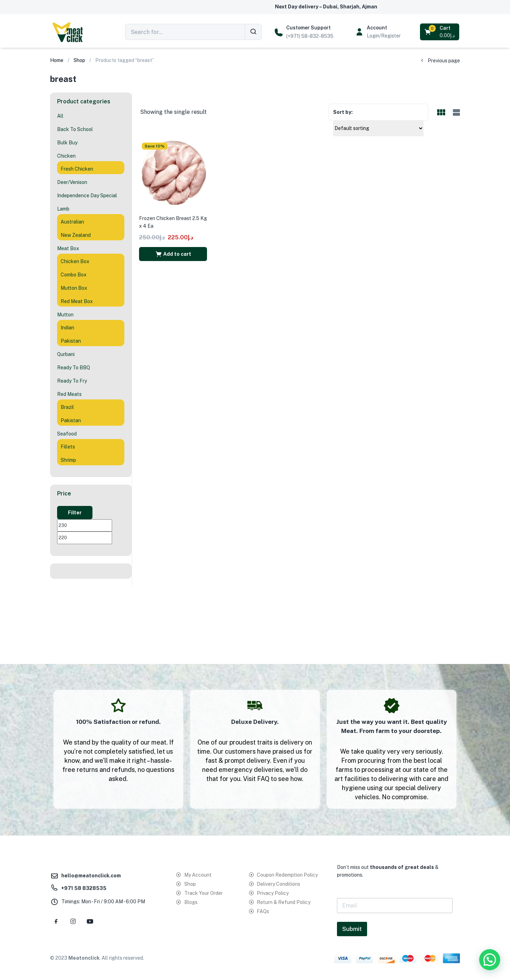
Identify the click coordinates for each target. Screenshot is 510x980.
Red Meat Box (77, 301)
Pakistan (71, 341)
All (60, 116)
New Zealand (76, 235)
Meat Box (68, 248)
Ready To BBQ (74, 368)
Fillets (68, 447)
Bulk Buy (67, 143)
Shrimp (68, 460)
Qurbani (66, 354)
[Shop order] (378, 128)
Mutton (65, 315)
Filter (75, 513)
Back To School (75, 129)
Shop (79, 60)
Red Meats (69, 394)
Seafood (67, 434)
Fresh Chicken (77, 169)
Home (57, 60)
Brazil (67, 407)
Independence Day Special (87, 196)
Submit (352, 929)
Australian (72, 222)
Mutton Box (74, 288)
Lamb (63, 209)
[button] (440, 32)
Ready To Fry (72, 381)
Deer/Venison (72, 182)
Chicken (66, 156)
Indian (67, 328)
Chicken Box (75, 261)
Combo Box (74, 275)
